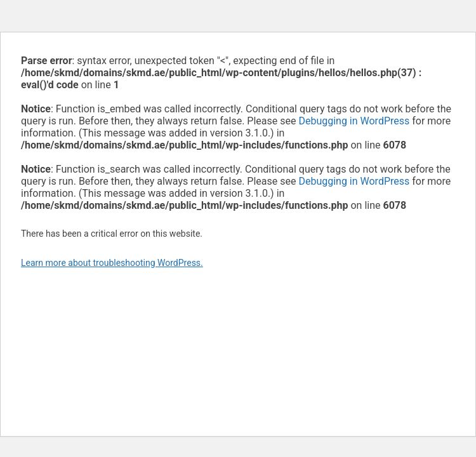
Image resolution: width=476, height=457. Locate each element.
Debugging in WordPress (354, 121)
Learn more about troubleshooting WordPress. (112, 263)
